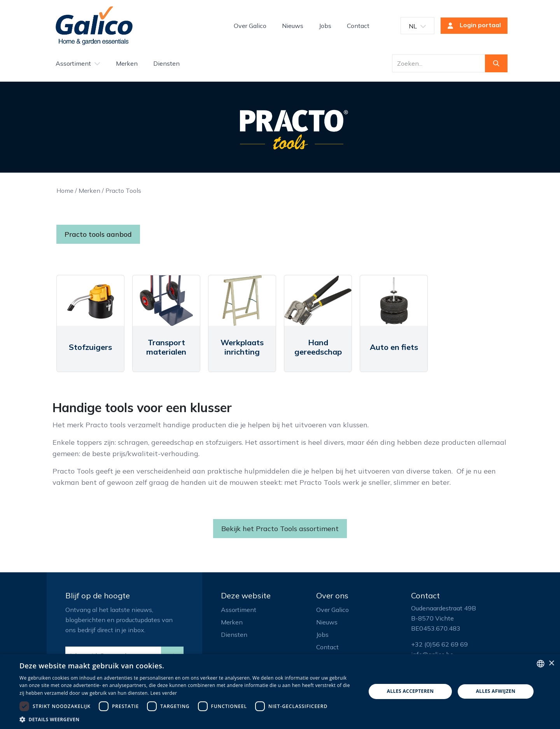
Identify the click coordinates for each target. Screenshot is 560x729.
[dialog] (280, 691)
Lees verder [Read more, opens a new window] (164, 693)
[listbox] (541, 664)
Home (65, 191)
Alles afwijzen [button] (496, 691)
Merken (89, 191)
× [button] (551, 663)
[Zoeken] (496, 63)
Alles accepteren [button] (410, 691)
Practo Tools (123, 191)
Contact (327, 647)
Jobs (322, 635)
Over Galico (332, 610)
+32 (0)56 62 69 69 (439, 644)
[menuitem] (250, 26)
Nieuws (327, 622)
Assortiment (239, 610)
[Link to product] (90, 301)
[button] (188, 719)
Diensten (234, 635)
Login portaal (472, 26)
